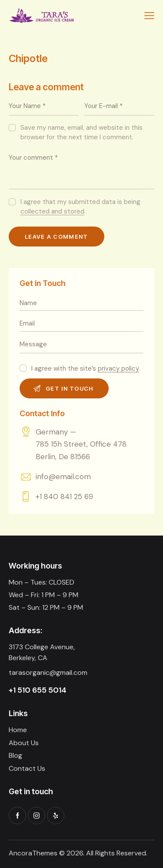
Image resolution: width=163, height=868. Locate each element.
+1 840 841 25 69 (64, 496)
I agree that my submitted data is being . (80, 207)
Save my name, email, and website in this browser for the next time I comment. (81, 132)
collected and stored (52, 212)
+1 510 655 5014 (38, 690)
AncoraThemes (33, 853)
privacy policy (118, 369)
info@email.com (63, 477)
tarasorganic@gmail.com (48, 672)
